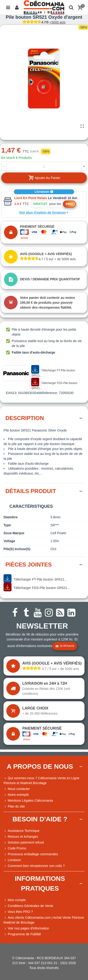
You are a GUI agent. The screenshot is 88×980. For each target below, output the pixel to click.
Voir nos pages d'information (26, 928)
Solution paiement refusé (24, 843)
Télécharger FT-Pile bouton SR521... (53, 371)
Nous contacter (17, 789)
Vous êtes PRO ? (20, 912)
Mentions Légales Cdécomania (28, 801)
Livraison (44, 192)
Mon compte (15, 900)
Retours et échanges (21, 837)
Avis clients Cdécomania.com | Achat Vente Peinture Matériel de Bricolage (44, 920)
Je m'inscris (65, 646)
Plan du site (14, 806)
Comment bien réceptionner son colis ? (34, 866)
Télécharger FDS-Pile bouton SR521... (54, 384)
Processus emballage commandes (31, 854)
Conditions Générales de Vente (28, 906)
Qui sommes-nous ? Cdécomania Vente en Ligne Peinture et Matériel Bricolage (41, 780)
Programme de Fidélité (22, 934)
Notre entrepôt (16, 795)
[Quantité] (44, 166)
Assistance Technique (21, 831)
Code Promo (15, 848)
